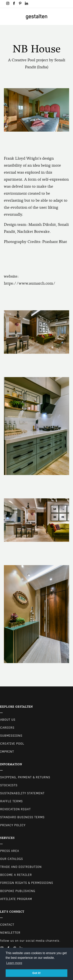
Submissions (11, 736)
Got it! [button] (36, 973)
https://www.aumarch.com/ (30, 283)
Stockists (9, 785)
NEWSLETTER (10, 933)
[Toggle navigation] (5, 17)
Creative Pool (12, 744)
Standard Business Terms (22, 817)
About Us (8, 720)
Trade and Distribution (21, 867)
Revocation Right (15, 809)
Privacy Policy (13, 825)
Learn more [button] (14, 963)
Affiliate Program (16, 899)
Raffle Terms (11, 801)
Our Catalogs (12, 859)
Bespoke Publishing (18, 891)
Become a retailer (16, 875)
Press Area (10, 851)
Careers (7, 728)
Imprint (7, 752)
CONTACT (7, 925)
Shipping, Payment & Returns (25, 777)
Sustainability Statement (22, 793)
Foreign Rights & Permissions (27, 883)
